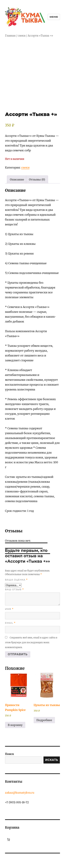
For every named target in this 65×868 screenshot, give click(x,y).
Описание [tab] (17, 179)
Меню (54, 17)
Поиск (10, 754)
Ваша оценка (16, 580)
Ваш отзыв (14, 589)
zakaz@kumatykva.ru (20, 793)
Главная (10, 36)
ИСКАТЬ (52, 760)
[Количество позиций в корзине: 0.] (8, 840)
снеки (22, 36)
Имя (9, 609)
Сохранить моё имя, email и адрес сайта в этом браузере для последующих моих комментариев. (31, 643)
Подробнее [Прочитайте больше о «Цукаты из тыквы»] (44, 720)
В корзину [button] (15, 725)
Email (10, 623)
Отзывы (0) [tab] (37, 179)
